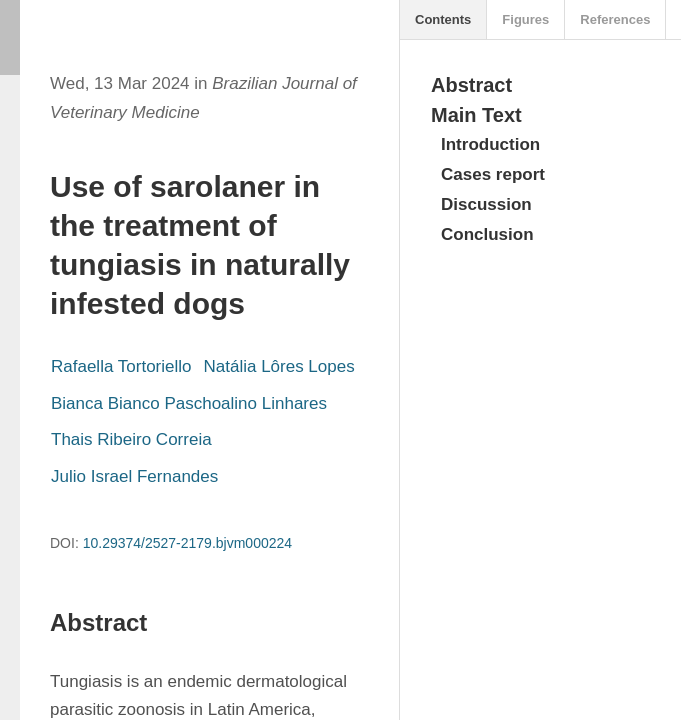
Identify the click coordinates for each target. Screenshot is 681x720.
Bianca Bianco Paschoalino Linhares (189, 403)
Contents (443, 19)
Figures (525, 19)
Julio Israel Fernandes (134, 476)
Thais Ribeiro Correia (131, 439)
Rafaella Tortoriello (121, 366)
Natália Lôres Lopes (278, 366)
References (615, 19)
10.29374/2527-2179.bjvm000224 (187, 543)
